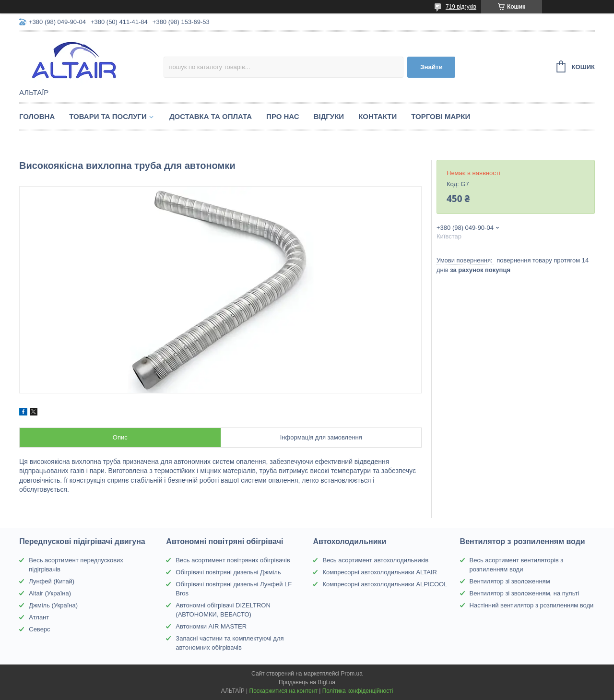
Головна (37, 116)
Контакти (378, 116)
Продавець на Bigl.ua (307, 682)
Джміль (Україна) (53, 605)
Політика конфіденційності (358, 691)
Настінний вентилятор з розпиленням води (532, 605)
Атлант (39, 617)
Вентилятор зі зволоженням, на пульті (525, 593)
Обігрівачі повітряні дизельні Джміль (228, 572)
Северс (39, 629)
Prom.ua (352, 674)
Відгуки (329, 116)
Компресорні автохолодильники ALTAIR (380, 572)
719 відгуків (461, 7)
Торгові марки (441, 116)
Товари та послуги (108, 116)
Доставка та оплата (211, 116)
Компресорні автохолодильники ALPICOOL (385, 584)
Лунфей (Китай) (52, 581)
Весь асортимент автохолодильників (375, 560)
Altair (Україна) (50, 593)
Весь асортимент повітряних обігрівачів (233, 560)
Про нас (283, 116)
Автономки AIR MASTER (211, 626)
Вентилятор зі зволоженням (510, 581)
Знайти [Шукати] (431, 67)
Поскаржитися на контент (283, 691)
